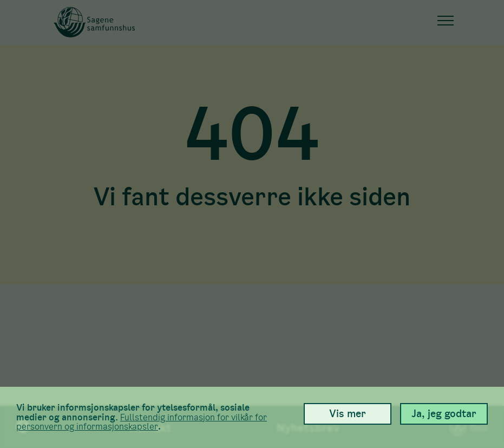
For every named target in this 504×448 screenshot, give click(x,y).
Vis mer (348, 414)
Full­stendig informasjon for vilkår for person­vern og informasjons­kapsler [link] (142, 422)
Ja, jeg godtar (444, 414)
